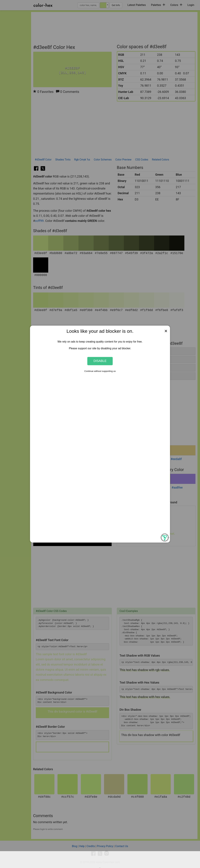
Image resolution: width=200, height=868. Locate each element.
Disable (100, 361)
